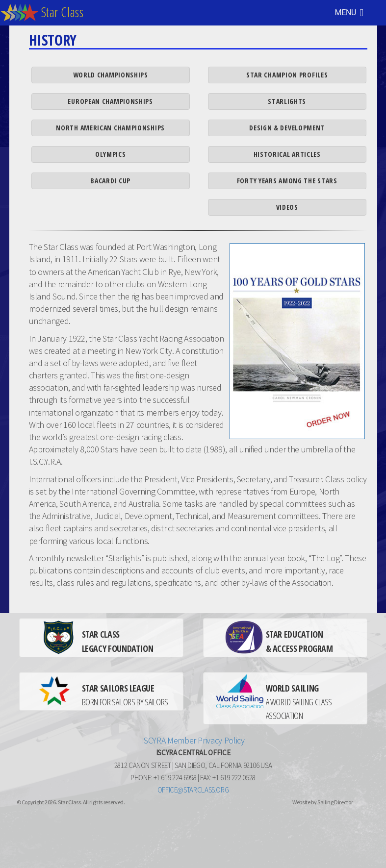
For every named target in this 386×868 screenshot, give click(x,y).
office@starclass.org (193, 790)
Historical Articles (287, 154)
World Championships (111, 75)
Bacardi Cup (110, 181)
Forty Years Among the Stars (287, 181)
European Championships (110, 101)
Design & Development (287, 128)
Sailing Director (335, 802)
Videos (287, 207)
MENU (349, 12)
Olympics (111, 154)
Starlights (287, 101)
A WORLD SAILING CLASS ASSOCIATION (299, 702)
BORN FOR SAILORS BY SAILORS (125, 695)
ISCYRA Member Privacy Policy (193, 740)
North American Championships (110, 128)
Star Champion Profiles (287, 75)
